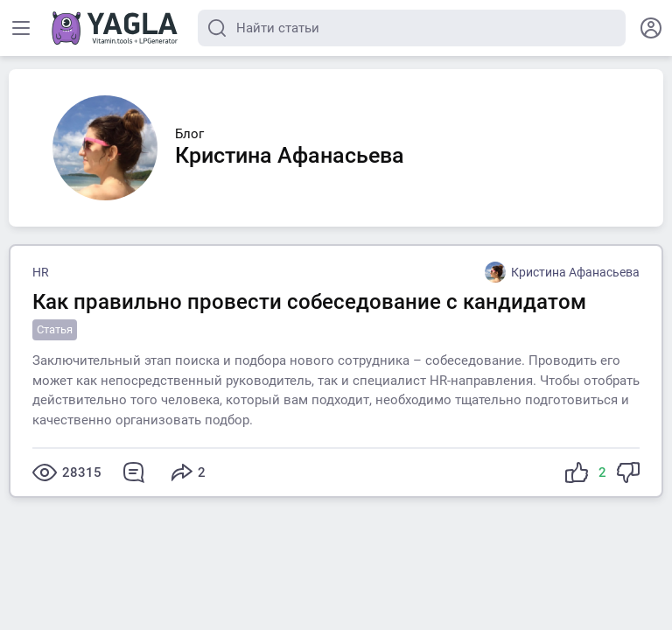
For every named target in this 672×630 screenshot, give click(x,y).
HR (41, 272)
